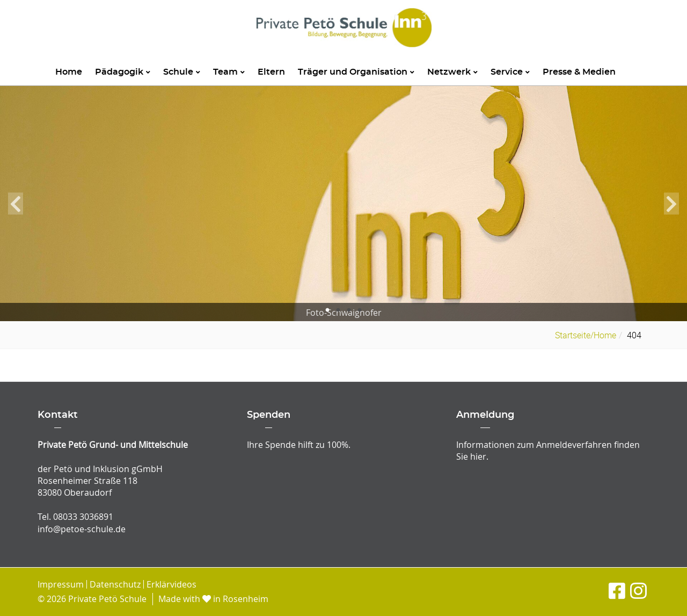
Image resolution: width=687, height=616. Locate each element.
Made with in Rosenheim (213, 599)
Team (229, 72)
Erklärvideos (171, 584)
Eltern (271, 72)
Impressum (61, 584)
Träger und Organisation (356, 72)
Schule (182, 72)
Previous (16, 203)
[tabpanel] (343, 204)
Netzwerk (452, 72)
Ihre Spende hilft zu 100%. (299, 445)
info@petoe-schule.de (82, 529)
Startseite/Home (586, 335)
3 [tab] (349, 310)
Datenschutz (115, 584)
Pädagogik (123, 72)
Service (510, 72)
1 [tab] (327, 310)
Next (671, 203)
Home (69, 72)
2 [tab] (338, 310)
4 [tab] (360, 310)
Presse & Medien (579, 72)
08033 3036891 (83, 517)
